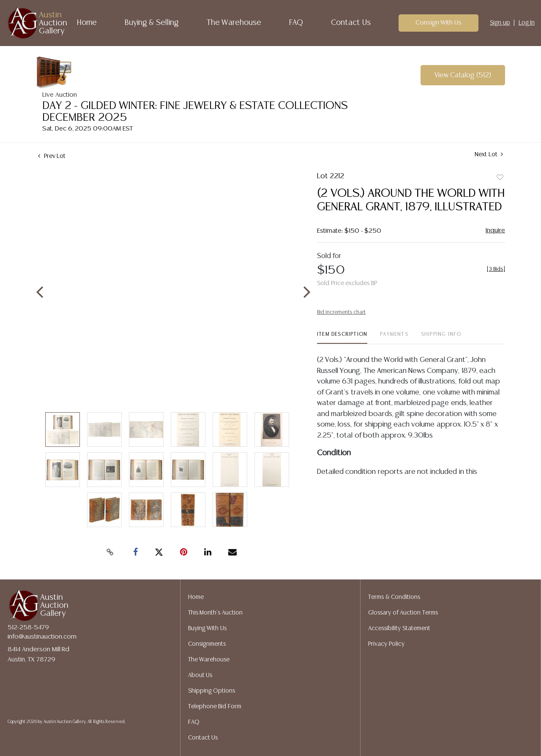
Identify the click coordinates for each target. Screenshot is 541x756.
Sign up (500, 23)
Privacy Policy (386, 644)
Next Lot (489, 154)
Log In (527, 23)
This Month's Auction (215, 613)
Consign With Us (439, 23)
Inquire (495, 230)
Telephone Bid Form (215, 707)
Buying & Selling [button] (152, 23)
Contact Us (351, 23)
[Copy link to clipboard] (110, 552)
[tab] (342, 338)
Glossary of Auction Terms (403, 613)
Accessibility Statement (399, 628)
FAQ (296, 23)
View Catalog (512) (463, 75)
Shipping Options (212, 691)
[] (496, 269)
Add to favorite (500, 178)
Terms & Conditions (394, 597)
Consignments (207, 644)
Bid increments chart (341, 312)
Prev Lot (52, 156)
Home (87, 23)
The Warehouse (234, 23)
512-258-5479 (28, 627)
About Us (200, 675)
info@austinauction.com (42, 637)
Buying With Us (207, 628)
